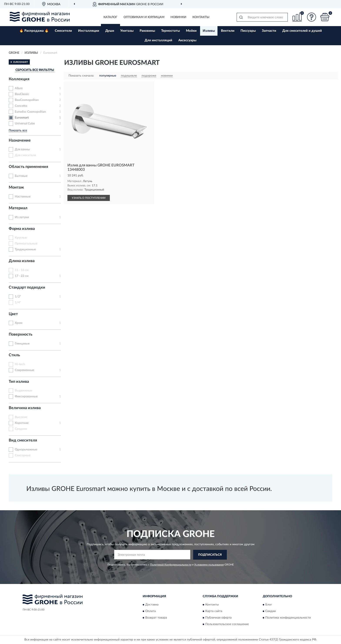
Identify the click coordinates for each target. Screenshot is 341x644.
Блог (269, 605)
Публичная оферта (218, 618)
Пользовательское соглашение (227, 624)
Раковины (147, 31)
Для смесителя (25, 155)
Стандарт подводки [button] (27, 288)
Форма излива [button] (22, 229)
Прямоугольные (26, 244)
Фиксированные (26, 396)
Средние (21, 429)
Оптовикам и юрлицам (144, 17)
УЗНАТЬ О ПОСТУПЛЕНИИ (89, 198)
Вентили (228, 31)
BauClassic (22, 94)
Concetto (21, 106)
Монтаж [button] (16, 187)
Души (110, 31)
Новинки (178, 17)
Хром (19, 323)
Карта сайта (214, 611)
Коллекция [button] (19, 79)
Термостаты (170, 31)
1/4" (18, 303)
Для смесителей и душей (302, 31)
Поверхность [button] (21, 335)
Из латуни (22, 217)
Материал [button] (18, 208)
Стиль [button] (14, 355)
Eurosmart (22, 118)
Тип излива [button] (19, 382)
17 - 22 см (22, 276)
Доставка (152, 605)
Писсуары (248, 31)
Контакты (201, 17)
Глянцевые (22, 344)
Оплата (150, 611)
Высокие (21, 417)
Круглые (21, 238)
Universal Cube (25, 124)
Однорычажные (26, 450)
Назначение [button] (20, 141)
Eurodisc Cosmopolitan (30, 112)
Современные (24, 370)
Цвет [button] (13, 314)
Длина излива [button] (22, 261)
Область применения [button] (28, 167)
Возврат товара (156, 618)
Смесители (63, 31)
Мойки (191, 31)
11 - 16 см (22, 270)
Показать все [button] (18, 130)
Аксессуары (187, 40)
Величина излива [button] (25, 408)
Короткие (22, 423)
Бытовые (21, 176)
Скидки (271, 611)
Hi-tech (20, 364)
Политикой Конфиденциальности (171, 565)
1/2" (18, 297)
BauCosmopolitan (27, 100)
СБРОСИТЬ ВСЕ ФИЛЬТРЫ (35, 70)
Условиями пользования (209, 565)
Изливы (209, 31)
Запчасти (269, 31)
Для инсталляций (158, 40)
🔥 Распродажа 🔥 (34, 31)
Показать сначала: (81, 76)
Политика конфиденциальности (288, 618)
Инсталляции (89, 31)
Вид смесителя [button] (23, 440)
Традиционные (25, 249)
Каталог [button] (110, 17)
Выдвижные (23, 391)
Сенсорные (23, 455)
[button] (312, 17)
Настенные (23, 197)
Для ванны (22, 149)
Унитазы (127, 31)
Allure (19, 88)
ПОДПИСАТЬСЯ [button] (210, 555)
